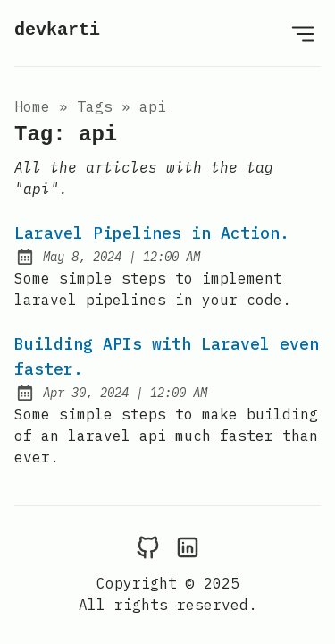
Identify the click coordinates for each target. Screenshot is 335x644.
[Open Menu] (303, 33)
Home (32, 106)
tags (95, 106)
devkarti (57, 30)
